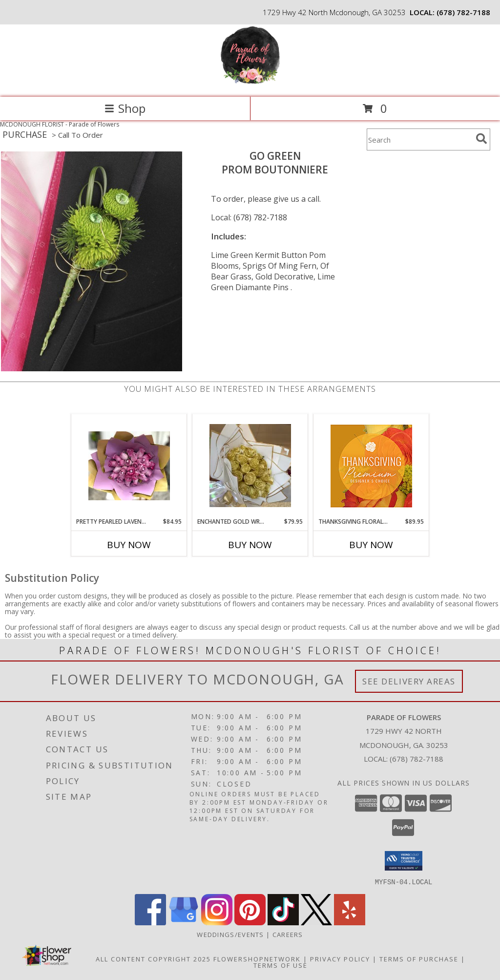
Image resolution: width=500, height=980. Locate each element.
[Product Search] (419, 139)
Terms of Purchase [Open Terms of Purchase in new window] (419, 959)
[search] (481, 139)
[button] (404, 861)
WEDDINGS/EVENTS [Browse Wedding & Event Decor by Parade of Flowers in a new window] (231, 934)
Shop (125, 108)
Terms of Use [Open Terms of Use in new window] (281, 965)
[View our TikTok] (283, 922)
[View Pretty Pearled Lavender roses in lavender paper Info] (129, 466)
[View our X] (316, 922)
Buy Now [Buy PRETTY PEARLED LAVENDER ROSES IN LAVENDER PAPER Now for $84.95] (129, 545)
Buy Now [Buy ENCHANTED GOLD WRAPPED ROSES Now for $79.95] (250, 545)
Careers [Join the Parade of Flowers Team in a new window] (288, 934)
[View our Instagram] (217, 922)
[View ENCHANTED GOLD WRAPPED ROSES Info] (250, 466)
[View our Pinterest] (250, 922)
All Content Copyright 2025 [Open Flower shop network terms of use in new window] (153, 959)
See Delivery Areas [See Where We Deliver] (409, 681)
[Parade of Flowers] (250, 83)
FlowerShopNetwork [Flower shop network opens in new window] (257, 959)
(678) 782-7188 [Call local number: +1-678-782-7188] (463, 12)
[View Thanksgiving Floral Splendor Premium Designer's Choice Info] (371, 466)
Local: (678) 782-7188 (249, 217)
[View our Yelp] (350, 922)
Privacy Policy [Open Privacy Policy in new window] (340, 959)
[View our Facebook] (150, 922)
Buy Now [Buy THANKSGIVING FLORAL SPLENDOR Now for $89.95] (371, 545)
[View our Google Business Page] (184, 922)
